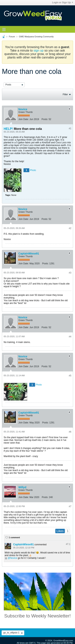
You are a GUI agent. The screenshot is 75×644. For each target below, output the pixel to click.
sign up (39, 50)
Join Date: (24, 119)
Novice (23, 109)
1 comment (14, 537)
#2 (70, 228)
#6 (70, 432)
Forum (12, 37)
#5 (70, 376)
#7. (68, 544)
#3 (70, 273)
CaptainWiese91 (29, 254)
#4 (70, 337)
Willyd (22, 487)
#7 (70, 506)
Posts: (45, 119)
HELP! (8, 129)
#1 (70, 128)
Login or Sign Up (63, 3)
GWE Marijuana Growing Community (36, 37)
